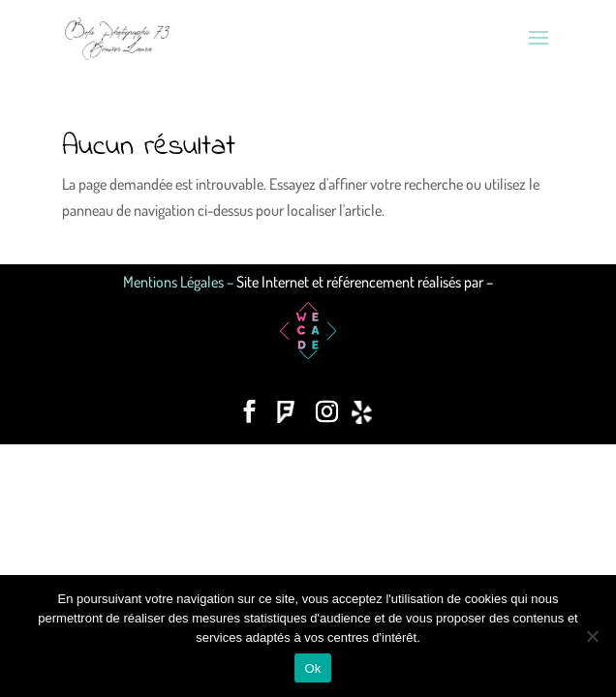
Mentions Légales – (180, 282)
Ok (312, 668)
